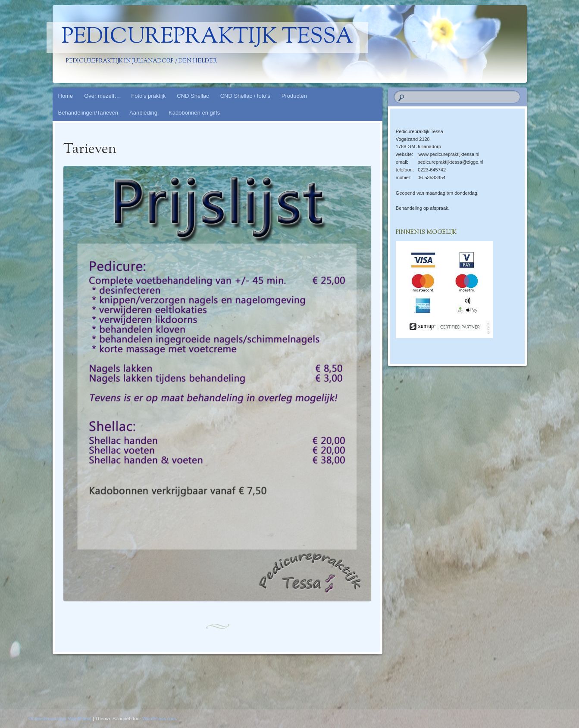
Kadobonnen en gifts (194, 113)
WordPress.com (159, 719)
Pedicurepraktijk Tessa (207, 37)
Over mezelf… (102, 96)
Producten (294, 96)
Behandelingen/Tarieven (88, 113)
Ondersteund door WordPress (60, 719)
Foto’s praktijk (148, 96)
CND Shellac (193, 96)
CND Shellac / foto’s (245, 96)
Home (66, 96)
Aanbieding (143, 113)
